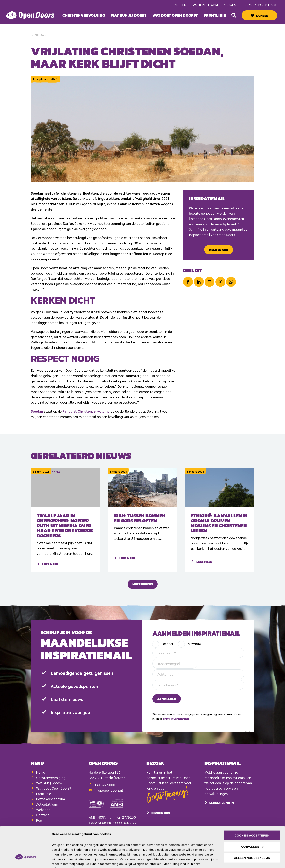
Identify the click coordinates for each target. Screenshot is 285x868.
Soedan (37, 411)
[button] (234, 15)
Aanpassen (252, 827)
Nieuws (39, 35)
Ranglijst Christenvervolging (86, 411)
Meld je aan (219, 250)
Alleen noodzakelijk (252, 838)
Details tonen (61, 860)
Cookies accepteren (252, 816)
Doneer (262, 16)
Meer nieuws (143, 593)
